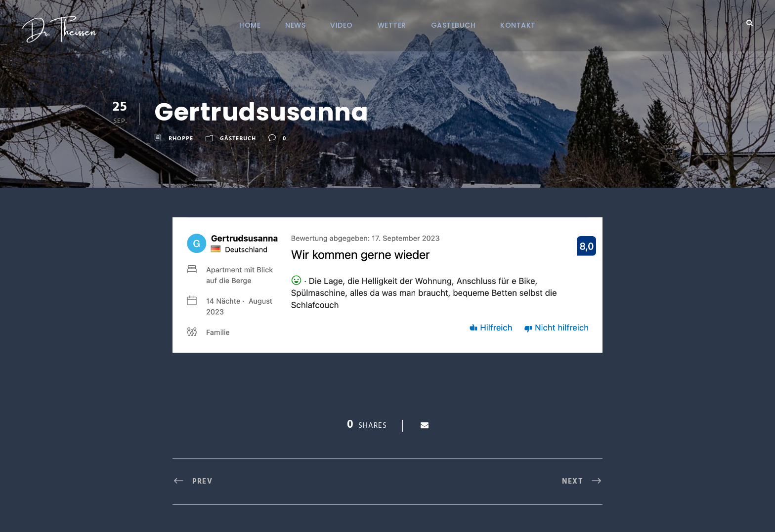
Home (250, 25)
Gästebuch (453, 25)
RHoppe (181, 138)
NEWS (295, 25)
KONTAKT (518, 25)
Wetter (392, 25)
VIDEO (342, 25)
